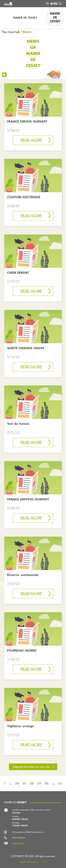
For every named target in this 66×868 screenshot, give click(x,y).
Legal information (29, 862)
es (60, 4)
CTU (44, 862)
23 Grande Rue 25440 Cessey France (28, 832)
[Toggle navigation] (6, 18)
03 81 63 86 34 (18, 838)
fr (47, 4)
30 (46, 783)
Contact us (18, 843)
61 (60, 783)
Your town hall (11, 32)
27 (24, 783)
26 (17, 783)
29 (39, 783)
